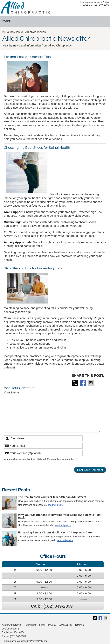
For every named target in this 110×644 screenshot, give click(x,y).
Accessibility (66, 625)
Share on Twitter (75, 383)
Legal (42, 625)
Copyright (31, 625)
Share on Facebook (83, 383)
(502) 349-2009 (58, 606)
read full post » (56, 505)
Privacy (52, 625)
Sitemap (79, 625)
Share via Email (91, 383)
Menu (6, 21)
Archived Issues (35, 32)
